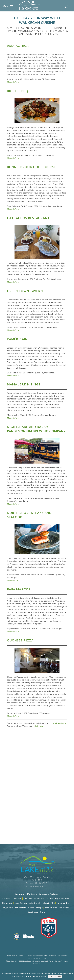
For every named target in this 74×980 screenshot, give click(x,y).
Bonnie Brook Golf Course (31, 167)
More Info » (13, 158)
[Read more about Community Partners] (26, 894)
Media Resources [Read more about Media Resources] (34, 956)
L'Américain (17, 339)
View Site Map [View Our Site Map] (51, 956)
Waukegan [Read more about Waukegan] (33, 912)
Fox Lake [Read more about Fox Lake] (28, 898)
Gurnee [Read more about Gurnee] (50, 898)
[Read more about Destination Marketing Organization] (17, 940)
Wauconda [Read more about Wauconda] (64, 908)
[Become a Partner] (48, 894)
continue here (59, 723)
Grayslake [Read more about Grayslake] (39, 898)
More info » (13, 82)
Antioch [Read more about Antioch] (6, 898)
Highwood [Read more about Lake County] (7, 903)
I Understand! (55, 100)
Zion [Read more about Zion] (43, 912)
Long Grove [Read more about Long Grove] (8, 908)
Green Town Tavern (25, 291)
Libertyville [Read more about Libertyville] (49, 903)
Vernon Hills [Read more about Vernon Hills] (51, 908)
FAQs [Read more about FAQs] (43, 956)
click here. (39, 726)
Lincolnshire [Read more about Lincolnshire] (63, 903)
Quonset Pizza (20, 640)
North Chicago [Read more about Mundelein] (35, 908)
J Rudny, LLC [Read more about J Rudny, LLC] (22, 956)
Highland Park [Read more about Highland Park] (62, 898)
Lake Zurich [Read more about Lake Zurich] (35, 903)
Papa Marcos (19, 589)
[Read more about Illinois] (28, 940)
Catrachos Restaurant (28, 218)
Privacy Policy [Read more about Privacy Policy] (40, 100)
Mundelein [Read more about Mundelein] (21, 908)
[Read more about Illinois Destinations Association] (49, 940)
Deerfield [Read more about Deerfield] (17, 898)
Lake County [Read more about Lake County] (20, 903)
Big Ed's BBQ (18, 91)
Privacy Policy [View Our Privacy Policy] (41, 958)
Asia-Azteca (18, 46)
